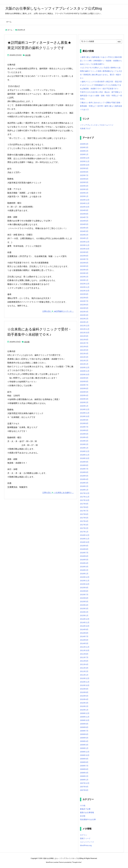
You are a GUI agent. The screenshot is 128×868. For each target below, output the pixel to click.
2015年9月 (84, 588)
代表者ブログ (85, 128)
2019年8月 (84, 423)
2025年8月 (84, 172)
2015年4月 (84, 605)
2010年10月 (85, 685)
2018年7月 (84, 469)
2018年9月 (84, 462)
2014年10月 (85, 626)
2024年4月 (84, 228)
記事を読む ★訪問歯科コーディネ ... (58, 311)
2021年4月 (84, 354)
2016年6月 (84, 556)
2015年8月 (84, 591)
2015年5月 (84, 602)
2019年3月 (84, 441)
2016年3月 (84, 567)
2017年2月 (84, 528)
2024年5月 (84, 224)
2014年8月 (84, 633)
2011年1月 (84, 675)
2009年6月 (84, 734)
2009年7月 (84, 731)
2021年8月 (84, 340)
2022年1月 (84, 322)
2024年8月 (84, 214)
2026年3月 (84, 147)
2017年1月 (84, 532)
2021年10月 (85, 333)
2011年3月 (84, 668)
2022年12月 (85, 284)
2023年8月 (84, 256)
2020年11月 (85, 371)
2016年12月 (85, 535)
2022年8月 (84, 298)
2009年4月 (84, 741)
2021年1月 (84, 364)
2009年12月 (85, 713)
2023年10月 (85, 249)
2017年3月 (84, 525)
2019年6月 (84, 430)
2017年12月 (85, 493)
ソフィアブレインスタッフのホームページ (97, 125)
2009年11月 (85, 717)
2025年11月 (85, 161)
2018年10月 (85, 458)
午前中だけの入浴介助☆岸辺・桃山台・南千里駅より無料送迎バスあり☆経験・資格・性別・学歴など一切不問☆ (101, 96)
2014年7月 (84, 636)
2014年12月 (85, 619)
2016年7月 (84, 553)
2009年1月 (84, 748)
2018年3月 (84, 483)
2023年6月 (84, 263)
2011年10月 (85, 650)
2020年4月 (84, 395)
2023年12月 (85, 242)
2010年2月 (84, 706)
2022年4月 (84, 312)
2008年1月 (84, 780)
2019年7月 (84, 427)
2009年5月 (84, 738)
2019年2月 (84, 444)
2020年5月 (84, 392)
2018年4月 (84, 479)
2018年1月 (84, 490)
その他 (83, 806)
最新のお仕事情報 (87, 812)
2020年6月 (84, 388)
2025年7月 (84, 175)
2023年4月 (84, 270)
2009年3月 (84, 745)
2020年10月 (85, 374)
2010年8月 (84, 692)
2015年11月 (85, 581)
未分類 (28, 55)
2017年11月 (85, 497)
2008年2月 (84, 776)
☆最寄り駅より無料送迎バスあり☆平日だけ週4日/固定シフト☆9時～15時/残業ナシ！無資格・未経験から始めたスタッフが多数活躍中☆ (101, 61)
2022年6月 (84, 305)
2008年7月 (84, 766)
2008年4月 (84, 773)
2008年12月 (85, 752)
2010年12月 (85, 678)
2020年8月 (84, 381)
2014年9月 (84, 629)
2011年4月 (84, 664)
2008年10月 (85, 755)
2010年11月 (85, 682)
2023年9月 (84, 252)
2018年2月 (84, 486)
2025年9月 (84, 168)
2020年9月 (84, 378)
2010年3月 (84, 703)
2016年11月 (85, 539)
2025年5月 (84, 182)
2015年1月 (84, 616)
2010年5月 (84, 696)
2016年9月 (84, 546)
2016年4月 (84, 563)
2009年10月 (85, 720)
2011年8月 (84, 654)
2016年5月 (84, 560)
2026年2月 (84, 151)
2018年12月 (85, 451)
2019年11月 (85, 413)
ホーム (10, 30)
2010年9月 (84, 689)
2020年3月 (84, 399)
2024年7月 (84, 217)
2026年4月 (84, 144)
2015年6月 (84, 598)
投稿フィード (85, 838)
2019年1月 (84, 448)
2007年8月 (84, 790)
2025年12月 (85, 158)
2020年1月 (84, 406)
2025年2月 (84, 193)
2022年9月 (84, 294)
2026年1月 (84, 154)
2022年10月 (85, 291)
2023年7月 (84, 259)
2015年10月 (85, 584)
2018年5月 (84, 476)
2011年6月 (84, 661)
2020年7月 (84, 385)
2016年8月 (84, 549)
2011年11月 (85, 647)
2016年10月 (85, 542)
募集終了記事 (85, 809)
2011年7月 (84, 657)
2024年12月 (85, 200)
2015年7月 (84, 595)
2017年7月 (84, 511)
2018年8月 (84, 465)
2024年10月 (85, 207)
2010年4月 (84, 699)
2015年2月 (84, 612)
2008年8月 (84, 762)
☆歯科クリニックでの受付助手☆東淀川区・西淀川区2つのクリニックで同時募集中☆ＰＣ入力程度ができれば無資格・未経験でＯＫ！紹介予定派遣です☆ (101, 85)
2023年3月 (84, 273)
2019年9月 (84, 420)
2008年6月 (84, 769)
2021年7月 (84, 343)
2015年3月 (84, 609)
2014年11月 (85, 622)
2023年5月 (84, 266)
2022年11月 (85, 287)
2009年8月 (84, 727)
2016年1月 (84, 574)
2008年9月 (84, 759)
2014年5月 (84, 643)
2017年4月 (84, 521)
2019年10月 (85, 416)
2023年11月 (85, 245)
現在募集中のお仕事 (88, 819)
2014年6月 (84, 640)
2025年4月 (84, 186)
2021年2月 (84, 361)
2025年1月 (84, 196)
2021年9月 (84, 336)
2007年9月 (84, 787)
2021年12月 (85, 326)
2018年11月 (85, 455)
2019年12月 (85, 409)
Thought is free (77, 862)
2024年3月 (84, 231)
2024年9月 (84, 210)
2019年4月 (84, 437)
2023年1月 (84, 280)
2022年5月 (84, 308)
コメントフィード (87, 842)
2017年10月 (85, 500)
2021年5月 (84, 350)
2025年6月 (84, 179)
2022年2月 (84, 319)
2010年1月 (84, 710)
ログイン (83, 835)
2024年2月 (84, 235)
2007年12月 (85, 783)
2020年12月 (85, 368)
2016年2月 (84, 570)
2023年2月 (84, 277)
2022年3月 (84, 315)
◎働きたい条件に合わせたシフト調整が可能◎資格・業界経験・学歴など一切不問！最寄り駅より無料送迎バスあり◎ (101, 106)
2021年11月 (85, 329)
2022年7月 (84, 301)
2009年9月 (84, 724)
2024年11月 (85, 203)
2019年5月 (84, 434)
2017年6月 (84, 514)
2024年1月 (84, 238)
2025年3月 (84, 189)
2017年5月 (84, 518)
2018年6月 (84, 472)
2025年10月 (85, 165)
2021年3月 (84, 357)
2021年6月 (84, 347)
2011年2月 (84, 671)
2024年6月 (84, 221)
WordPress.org (86, 845)
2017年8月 (84, 507)
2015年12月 (85, 577)
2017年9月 (84, 504)
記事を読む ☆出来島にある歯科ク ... (58, 493)
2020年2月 (84, 402)
